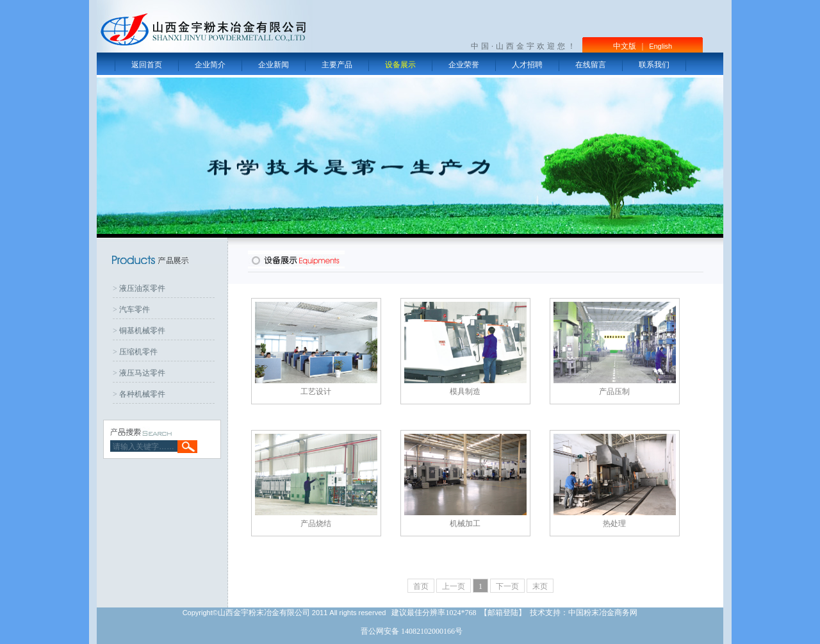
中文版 (625, 46)
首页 (421, 586)
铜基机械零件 (142, 331)
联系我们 (654, 65)
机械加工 (465, 524)
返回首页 (147, 65)
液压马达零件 (142, 373)
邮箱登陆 (503, 613)
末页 (540, 586)
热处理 (614, 524)
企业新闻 (274, 65)
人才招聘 (527, 65)
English (660, 46)
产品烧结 (316, 524)
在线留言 (591, 65)
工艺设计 (316, 392)
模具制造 (465, 392)
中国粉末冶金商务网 (603, 613)
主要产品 (337, 65)
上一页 (454, 586)
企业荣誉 (464, 65)
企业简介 (210, 65)
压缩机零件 (138, 352)
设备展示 (400, 65)
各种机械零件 (142, 394)
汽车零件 (135, 310)
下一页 (507, 586)
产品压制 (614, 392)
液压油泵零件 (142, 288)
